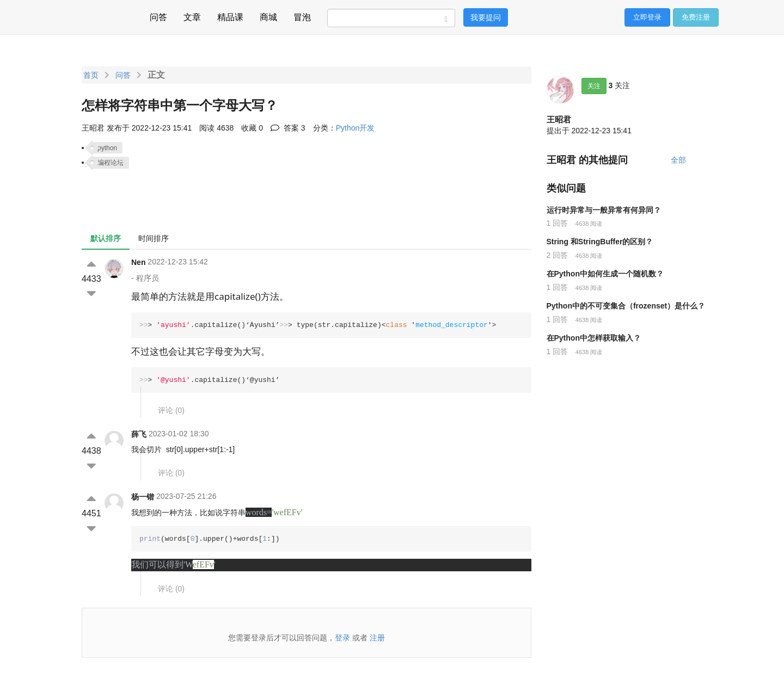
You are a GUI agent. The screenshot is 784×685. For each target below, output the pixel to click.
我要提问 (486, 17)
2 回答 (558, 255)
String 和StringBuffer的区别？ (600, 242)
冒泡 (302, 16)
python (107, 148)
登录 (342, 638)
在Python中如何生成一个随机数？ (605, 274)
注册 (377, 638)
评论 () (171, 410)
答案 (288, 128)
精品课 (230, 16)
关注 (594, 86)
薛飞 (139, 434)
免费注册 (696, 17)
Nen (138, 262)
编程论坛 (111, 163)
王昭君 (559, 119)
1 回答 (558, 223)
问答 (158, 16)
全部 (678, 160)
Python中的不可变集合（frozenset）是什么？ (626, 306)
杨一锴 (143, 497)
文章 (192, 16)
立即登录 (647, 17)
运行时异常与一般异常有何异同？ (604, 210)
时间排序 (154, 238)
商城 (268, 16)
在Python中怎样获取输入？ (594, 338)
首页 (91, 75)
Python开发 (356, 128)
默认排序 (106, 238)
